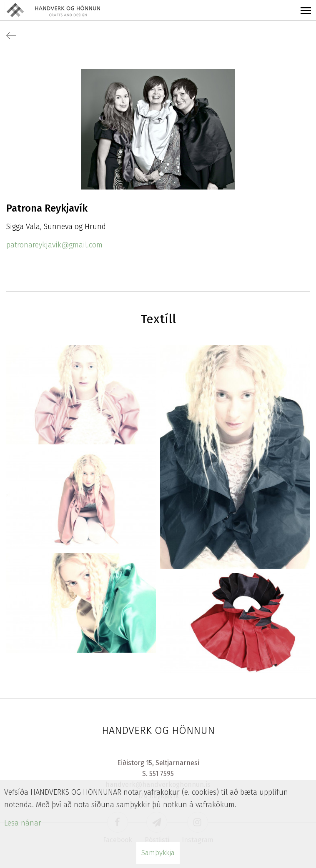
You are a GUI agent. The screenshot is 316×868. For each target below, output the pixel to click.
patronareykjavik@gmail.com (54, 245)
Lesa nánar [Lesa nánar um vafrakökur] (23, 823)
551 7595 (162, 774)
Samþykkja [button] (158, 853)
